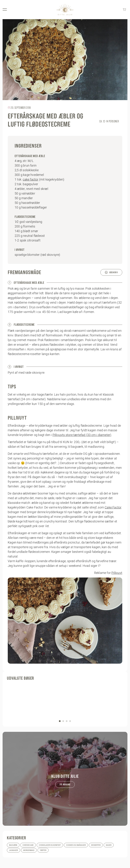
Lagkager (14, 850)
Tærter (43, 850)
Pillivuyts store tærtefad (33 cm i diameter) (82, 435)
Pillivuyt (117, 573)
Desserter (96, 845)
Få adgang (65, 784)
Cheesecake (28, 845)
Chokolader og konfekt (50, 845)
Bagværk (13, 845)
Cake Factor (113, 507)
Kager (109, 845)
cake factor (30, 179)
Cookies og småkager (76, 845)
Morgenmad (29, 850)
